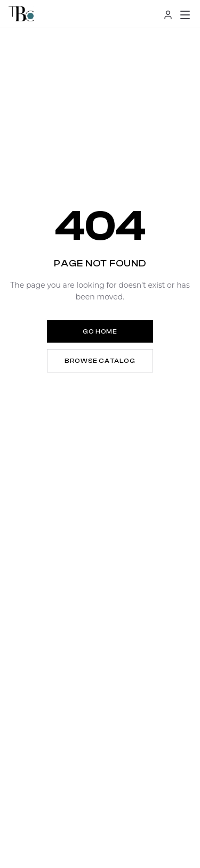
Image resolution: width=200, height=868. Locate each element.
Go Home (100, 331)
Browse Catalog (100, 361)
